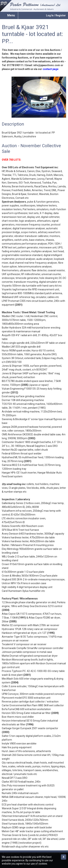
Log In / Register (56, 15)
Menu (11, 15)
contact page (51, 69)
